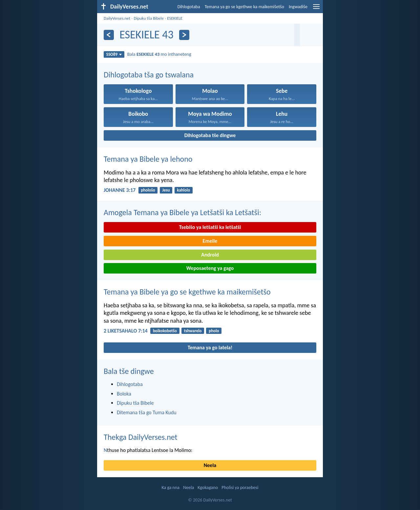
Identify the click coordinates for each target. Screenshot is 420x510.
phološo (148, 190)
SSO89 (114, 54)
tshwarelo (193, 331)
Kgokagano (208, 488)
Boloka (124, 394)
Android (210, 255)
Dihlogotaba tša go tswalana (149, 75)
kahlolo (183, 190)
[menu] (316, 9)
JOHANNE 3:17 (120, 190)
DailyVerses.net (117, 18)
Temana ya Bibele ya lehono (148, 159)
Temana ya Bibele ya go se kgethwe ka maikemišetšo (187, 292)
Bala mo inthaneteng (159, 54)
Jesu (166, 190)
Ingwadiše (298, 7)
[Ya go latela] (184, 35)
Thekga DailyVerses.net (141, 437)
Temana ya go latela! (210, 347)
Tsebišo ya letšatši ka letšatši (210, 227)
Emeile (210, 241)
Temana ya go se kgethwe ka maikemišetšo (244, 7)
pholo (214, 331)
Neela (210, 465)
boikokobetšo (165, 331)
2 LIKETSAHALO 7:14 (126, 331)
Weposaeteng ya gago (210, 268)
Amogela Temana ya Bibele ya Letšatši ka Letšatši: (182, 212)
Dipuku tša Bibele (149, 18)
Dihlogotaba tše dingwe (210, 135)
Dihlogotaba (189, 7)
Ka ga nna (170, 488)
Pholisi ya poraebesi (240, 488)
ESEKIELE (175, 18)
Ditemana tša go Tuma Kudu (147, 412)
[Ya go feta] (109, 35)
